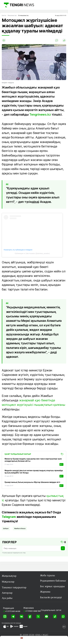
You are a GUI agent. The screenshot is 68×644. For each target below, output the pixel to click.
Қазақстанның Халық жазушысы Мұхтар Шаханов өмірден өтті (32, 482)
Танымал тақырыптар (14, 587)
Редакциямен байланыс (53, 581)
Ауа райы (7, 598)
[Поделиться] (64, 40)
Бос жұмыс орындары (52, 586)
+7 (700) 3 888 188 (33, 611)
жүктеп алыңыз (16, 623)
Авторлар (7, 593)
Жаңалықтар (9, 576)
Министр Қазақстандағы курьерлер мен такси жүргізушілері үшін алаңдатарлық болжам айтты (33, 460)
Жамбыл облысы (20, 528)
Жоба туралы (47, 575)
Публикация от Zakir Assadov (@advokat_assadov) (32, 253)
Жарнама (45, 592)
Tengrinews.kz (40, 115)
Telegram (9, 517)
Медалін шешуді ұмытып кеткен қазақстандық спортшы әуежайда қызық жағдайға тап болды (34, 472)
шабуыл (6, 528)
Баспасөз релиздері (51, 597)
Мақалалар (8, 582)
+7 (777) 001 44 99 (13, 611)
